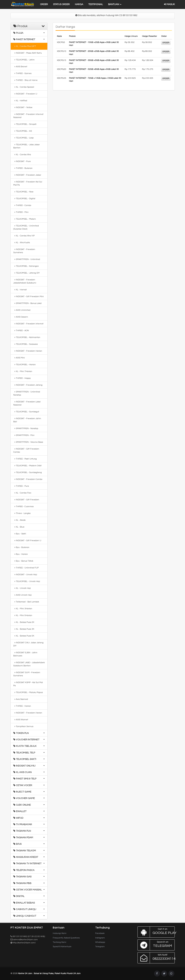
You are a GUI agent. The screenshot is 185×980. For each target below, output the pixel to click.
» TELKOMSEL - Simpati (25, 124)
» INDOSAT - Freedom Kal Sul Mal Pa (28, 183)
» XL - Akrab (19, 520)
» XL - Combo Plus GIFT (25, 46)
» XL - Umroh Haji (22, 588)
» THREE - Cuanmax (23, 506)
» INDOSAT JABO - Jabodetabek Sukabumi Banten (29, 664)
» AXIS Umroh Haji (22, 595)
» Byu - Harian (21, 554)
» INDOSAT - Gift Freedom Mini (28, 296)
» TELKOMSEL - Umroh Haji (27, 581)
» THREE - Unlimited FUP (26, 568)
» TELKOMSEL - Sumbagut (26, 412)
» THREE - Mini (21, 212)
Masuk (169, 4)
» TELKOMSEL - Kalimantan (27, 337)
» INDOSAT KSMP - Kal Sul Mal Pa (28, 684)
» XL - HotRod (20, 101)
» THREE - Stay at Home (25, 80)
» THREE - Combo (22, 205)
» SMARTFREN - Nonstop (26, 428)
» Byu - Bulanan (21, 547)
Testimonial (96, 4)
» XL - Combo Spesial (24, 87)
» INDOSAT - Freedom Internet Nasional (28, 116)
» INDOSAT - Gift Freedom (26, 500)
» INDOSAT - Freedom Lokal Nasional (27, 403)
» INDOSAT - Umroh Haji (25, 575)
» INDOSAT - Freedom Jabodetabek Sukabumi (25, 281)
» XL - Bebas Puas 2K (24, 622)
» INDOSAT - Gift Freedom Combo (26, 450)
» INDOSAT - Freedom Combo (28, 479)
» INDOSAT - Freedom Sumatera (24, 251)
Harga (79, 4)
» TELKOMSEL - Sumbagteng (28, 472)
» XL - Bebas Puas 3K (24, 629)
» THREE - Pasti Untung (25, 459)
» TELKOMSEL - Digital (24, 199)
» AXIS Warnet (21, 720)
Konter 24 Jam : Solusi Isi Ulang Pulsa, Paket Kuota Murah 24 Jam (49, 973)
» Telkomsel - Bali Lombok (26, 602)
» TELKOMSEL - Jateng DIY (26, 273)
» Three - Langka (22, 513)
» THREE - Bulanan (23, 168)
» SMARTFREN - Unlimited (27, 259)
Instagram (100, 938)
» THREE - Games (22, 73)
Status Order (61, 4)
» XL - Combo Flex (22, 493)
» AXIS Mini (19, 358)
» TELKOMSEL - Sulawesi (26, 344)
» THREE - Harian (22, 706)
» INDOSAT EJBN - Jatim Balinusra (25, 654)
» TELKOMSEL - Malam (25, 219)
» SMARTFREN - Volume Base (28, 442)
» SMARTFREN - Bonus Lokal (27, 303)
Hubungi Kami (60, 933)
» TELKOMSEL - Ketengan (26, 266)
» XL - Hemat (20, 290)
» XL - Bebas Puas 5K (24, 636)
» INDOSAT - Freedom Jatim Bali (27, 420)
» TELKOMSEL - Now (23, 192)
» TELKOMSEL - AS (23, 131)
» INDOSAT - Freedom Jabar (27, 175)
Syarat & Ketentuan (62, 947)
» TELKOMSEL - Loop (23, 138)
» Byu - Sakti (20, 534)
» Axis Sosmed (21, 699)
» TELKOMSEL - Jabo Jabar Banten (26, 146)
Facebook (100, 933)
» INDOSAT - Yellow (23, 107)
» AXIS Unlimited (22, 310)
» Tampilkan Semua (23, 726)
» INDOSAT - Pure (22, 161)
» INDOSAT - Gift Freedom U (27, 541)
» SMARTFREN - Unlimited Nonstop (27, 393)
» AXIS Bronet (20, 67)
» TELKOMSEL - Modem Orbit (27, 466)
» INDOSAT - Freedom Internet (28, 324)
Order (44, 4)
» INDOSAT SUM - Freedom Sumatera (27, 674)
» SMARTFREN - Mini (24, 435)
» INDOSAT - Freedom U (25, 94)
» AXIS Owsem (21, 317)
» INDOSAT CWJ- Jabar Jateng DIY (28, 644)
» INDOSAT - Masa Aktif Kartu (28, 53)
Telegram (100, 947)
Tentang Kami (59, 942)
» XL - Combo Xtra (22, 155)
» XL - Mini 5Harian (23, 615)
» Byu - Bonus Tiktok (23, 561)
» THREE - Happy (22, 378)
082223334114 (156, 958)
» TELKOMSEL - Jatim (24, 60)
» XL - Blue (19, 527)
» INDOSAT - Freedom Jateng (28, 385)
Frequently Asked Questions (66, 938)
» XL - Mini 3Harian (23, 609)
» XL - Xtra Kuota (22, 243)
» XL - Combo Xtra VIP (24, 236)
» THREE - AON (21, 331)
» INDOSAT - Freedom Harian (28, 351)
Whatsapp (100, 942)
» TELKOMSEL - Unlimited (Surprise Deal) (26, 227)
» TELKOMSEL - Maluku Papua (28, 692)
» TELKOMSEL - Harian (24, 365)
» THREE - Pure (21, 486)
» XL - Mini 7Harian (23, 371)
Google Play (156, 932)
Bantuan (115, 4)
